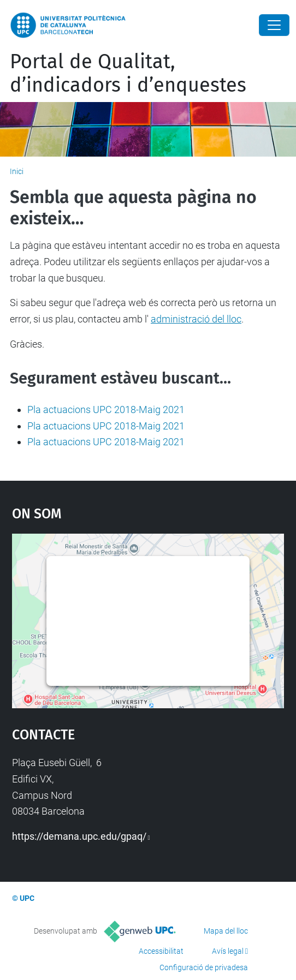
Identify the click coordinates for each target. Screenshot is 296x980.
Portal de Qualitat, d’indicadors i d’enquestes (128, 73)
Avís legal (228, 951)
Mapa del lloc (226, 931)
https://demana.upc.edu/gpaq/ (79, 836)
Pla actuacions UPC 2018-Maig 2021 (106, 410)
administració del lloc (196, 319)
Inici (17, 171)
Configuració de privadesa (204, 967)
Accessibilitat (161, 951)
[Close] (274, 25)
